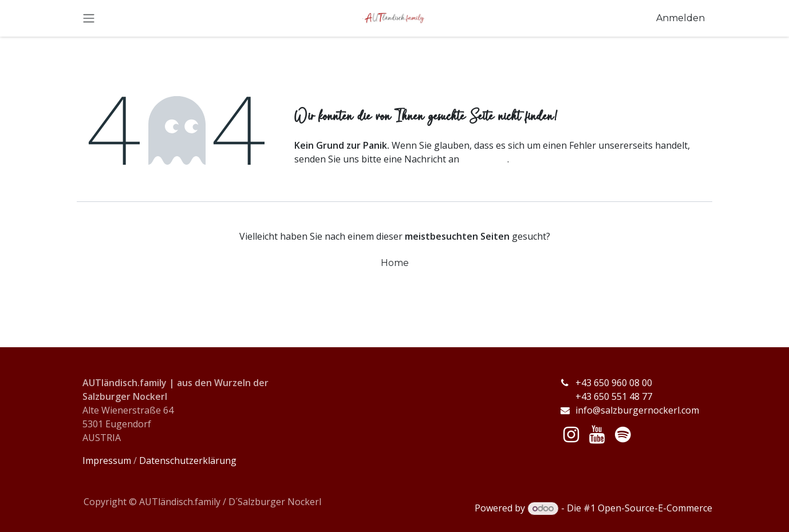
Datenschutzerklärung (188, 460)
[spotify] (623, 435)
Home (395, 263)
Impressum (107, 460)
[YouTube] (597, 435)
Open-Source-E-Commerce (655, 508)
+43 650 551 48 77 (606, 396)
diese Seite (484, 159)
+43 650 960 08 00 (615, 383)
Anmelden (680, 18)
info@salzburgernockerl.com (637, 410)
